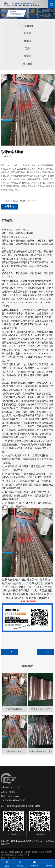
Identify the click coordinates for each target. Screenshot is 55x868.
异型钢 (28, 56)
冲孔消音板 (28, 26)
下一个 (46, 652)
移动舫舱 (28, 64)
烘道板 (28, 33)
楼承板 (28, 41)
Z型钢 (28, 48)
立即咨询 (9, 207)
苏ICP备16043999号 (16, 858)
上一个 (9, 652)
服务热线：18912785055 (12, 787)
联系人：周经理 (8, 792)
